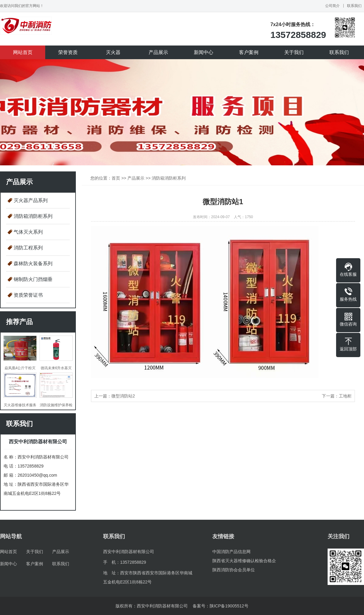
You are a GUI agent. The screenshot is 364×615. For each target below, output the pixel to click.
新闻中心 (204, 52)
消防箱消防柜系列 (33, 216)
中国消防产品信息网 (231, 552)
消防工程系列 (28, 248)
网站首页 (23, 52)
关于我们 (294, 52)
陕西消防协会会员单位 (234, 570)
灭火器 (113, 52)
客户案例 (249, 52)
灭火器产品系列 (31, 200)
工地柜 (345, 396)
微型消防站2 (123, 396)
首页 (116, 178)
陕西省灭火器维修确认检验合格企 (244, 561)
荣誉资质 (68, 52)
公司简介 (332, 6)
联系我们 (354, 6)
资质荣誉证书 (28, 295)
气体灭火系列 (28, 232)
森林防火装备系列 (33, 264)
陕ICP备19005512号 (229, 606)
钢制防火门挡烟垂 (33, 279)
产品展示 (158, 52)
